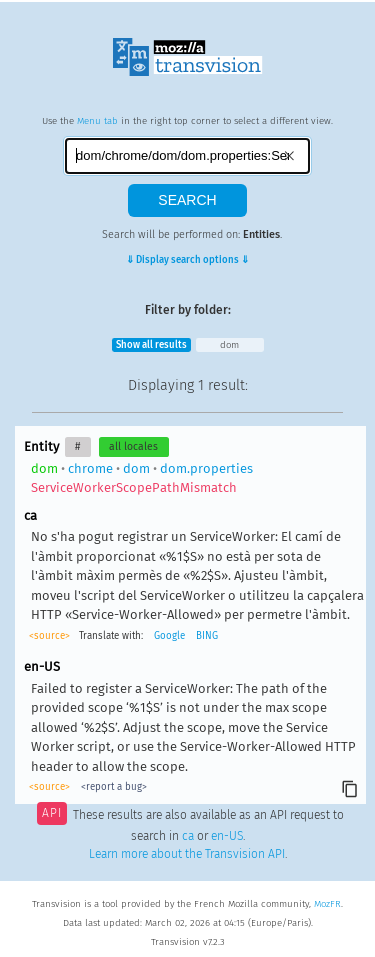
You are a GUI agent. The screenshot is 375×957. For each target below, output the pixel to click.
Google (169, 636)
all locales (133, 446)
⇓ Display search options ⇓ (187, 260)
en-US (227, 836)
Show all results (151, 345)
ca (188, 836)
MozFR (327, 904)
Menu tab (97, 121)
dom (229, 345)
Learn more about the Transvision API (187, 854)
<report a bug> (114, 787)
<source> (49, 636)
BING (207, 636)
